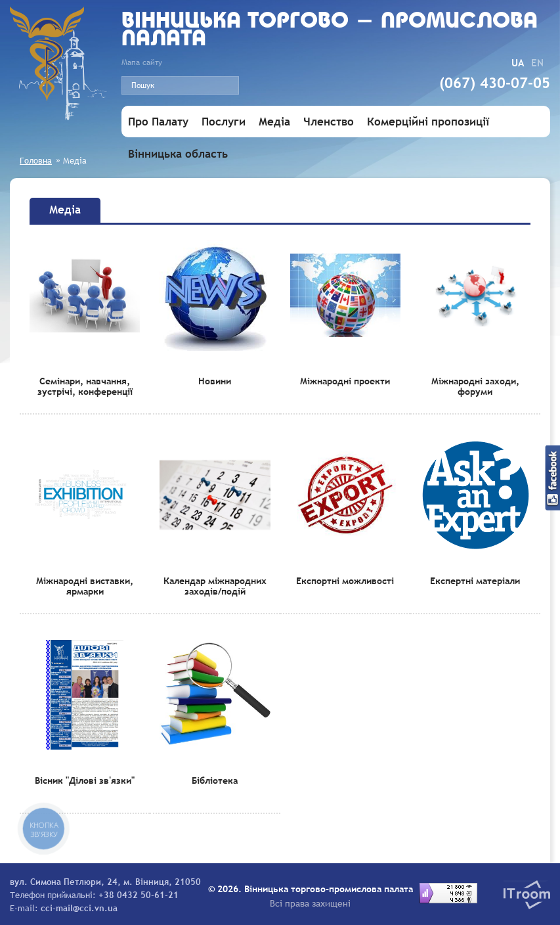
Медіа (274, 122)
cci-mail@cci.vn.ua (79, 908)
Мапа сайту (142, 62)
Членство (329, 122)
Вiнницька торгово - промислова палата (330, 31)
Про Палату (158, 122)
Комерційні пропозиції (428, 122)
